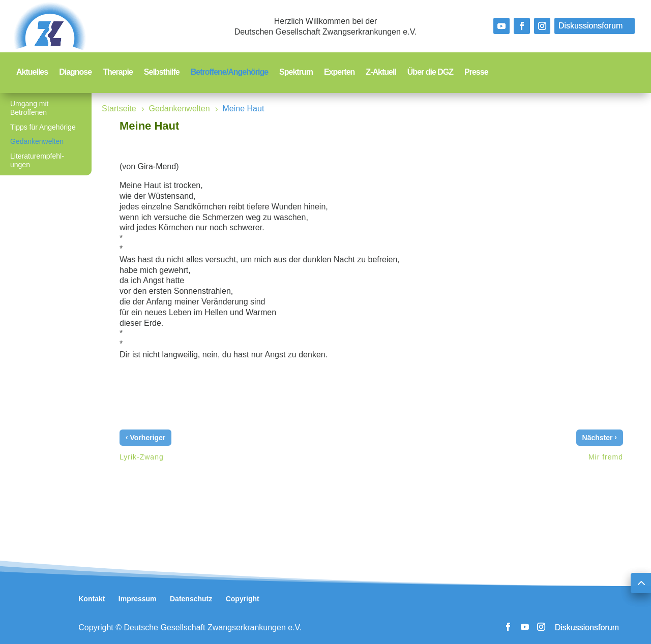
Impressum (138, 599)
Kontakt (92, 599)
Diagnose (75, 72)
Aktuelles (32, 72)
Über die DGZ (430, 72)
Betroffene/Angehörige (229, 72)
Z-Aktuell (381, 72)
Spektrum (296, 72)
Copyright (243, 599)
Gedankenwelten (37, 141)
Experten (339, 72)
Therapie (118, 72)
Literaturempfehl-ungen (37, 160)
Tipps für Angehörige (43, 127)
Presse (476, 72)
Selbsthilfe (162, 72)
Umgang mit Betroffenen (29, 108)
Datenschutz (191, 599)
